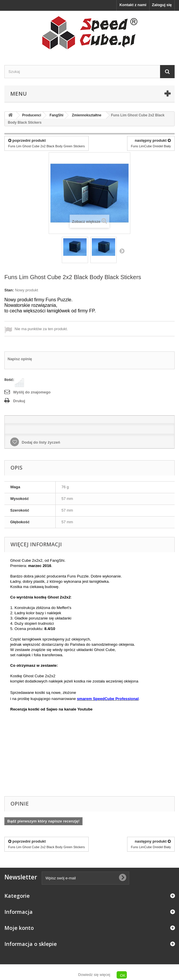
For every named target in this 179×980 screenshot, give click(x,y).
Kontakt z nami (133, 5)
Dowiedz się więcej (94, 975)
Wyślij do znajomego (32, 392)
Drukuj (19, 401)
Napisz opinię (20, 359)
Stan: (9, 290)
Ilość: (9, 380)
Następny (122, 251)
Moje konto (19, 928)
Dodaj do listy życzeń (40, 442)
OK (123, 975)
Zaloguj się (162, 5)
